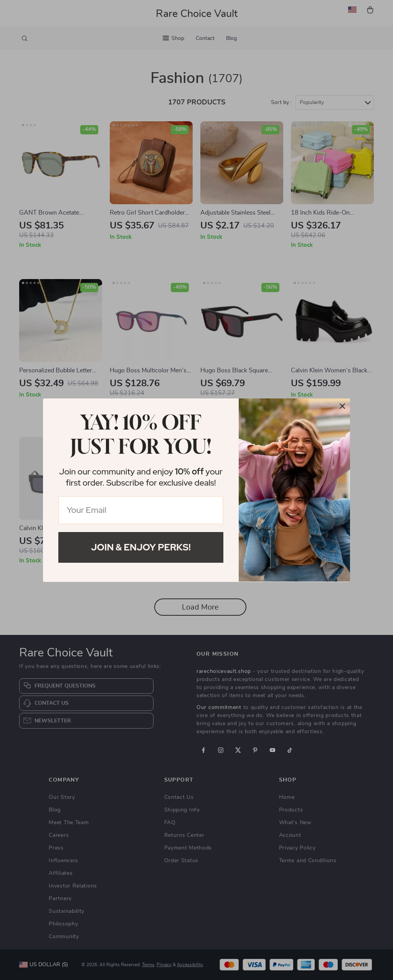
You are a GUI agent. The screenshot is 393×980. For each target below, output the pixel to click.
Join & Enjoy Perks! (141, 547)
